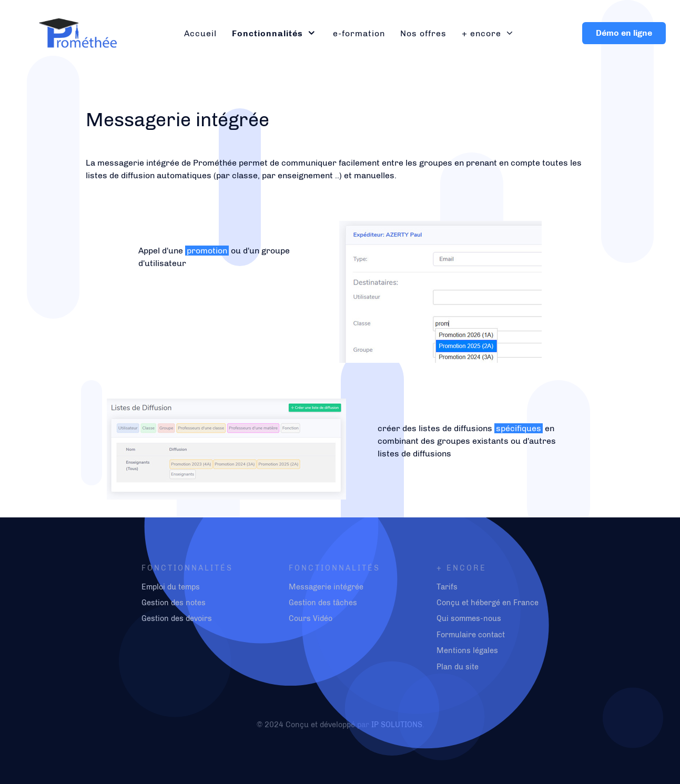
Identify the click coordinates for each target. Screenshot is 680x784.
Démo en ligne (624, 33)
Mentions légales (467, 650)
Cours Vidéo (311, 618)
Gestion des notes (174, 603)
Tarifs (447, 587)
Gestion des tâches (323, 603)
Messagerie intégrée (326, 587)
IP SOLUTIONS (397, 725)
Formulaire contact (471, 635)
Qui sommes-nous (469, 618)
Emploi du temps (171, 587)
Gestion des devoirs (177, 618)
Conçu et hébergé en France (488, 603)
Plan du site (458, 667)
